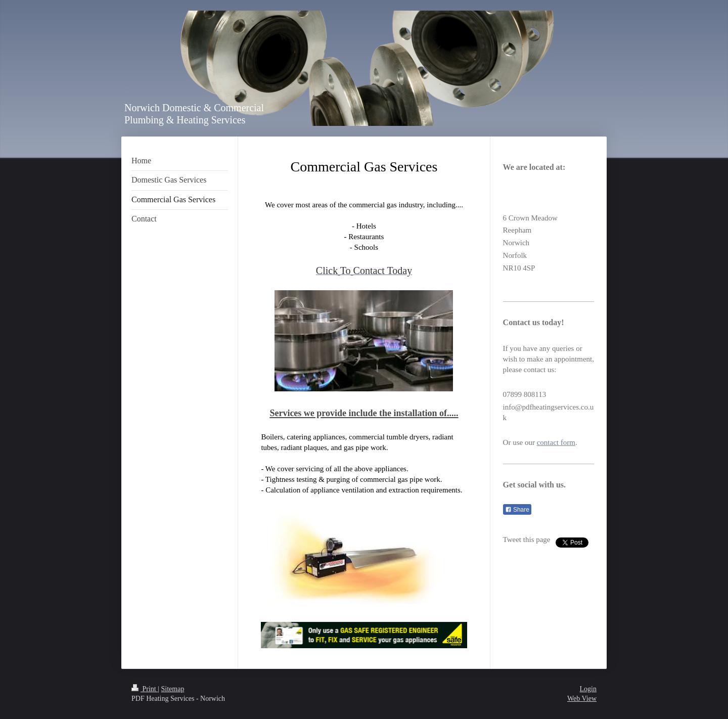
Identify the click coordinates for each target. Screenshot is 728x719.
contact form (556, 442)
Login (588, 689)
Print (145, 689)
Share (517, 510)
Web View (582, 699)
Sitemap (173, 689)
